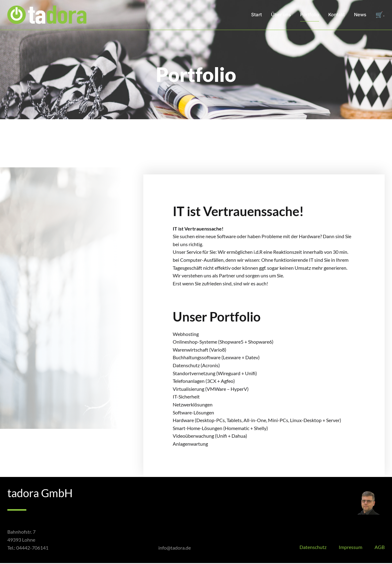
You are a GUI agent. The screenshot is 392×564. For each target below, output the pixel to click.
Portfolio (310, 15)
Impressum (351, 548)
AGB (380, 548)
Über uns (281, 15)
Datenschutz (313, 548)
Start (256, 15)
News (360, 15)
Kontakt (337, 15)
